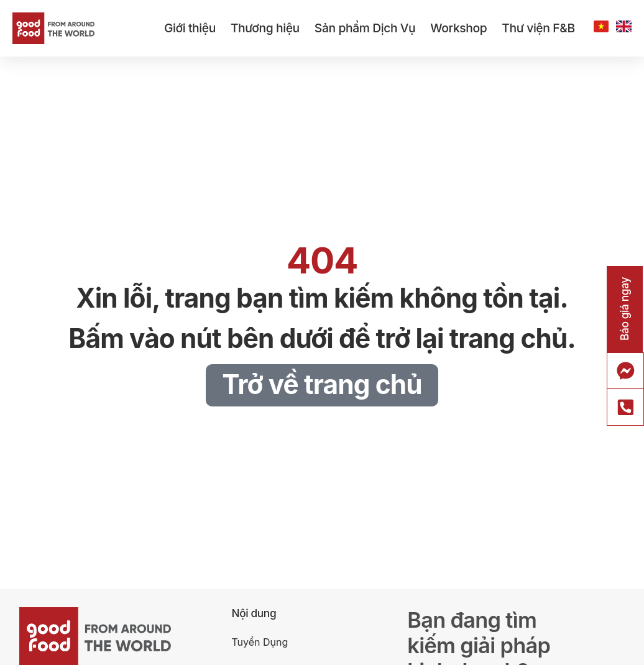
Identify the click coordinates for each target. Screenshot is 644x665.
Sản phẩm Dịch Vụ (365, 28)
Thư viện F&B (538, 28)
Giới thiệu (190, 28)
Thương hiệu (265, 28)
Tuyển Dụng (260, 642)
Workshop (458, 28)
